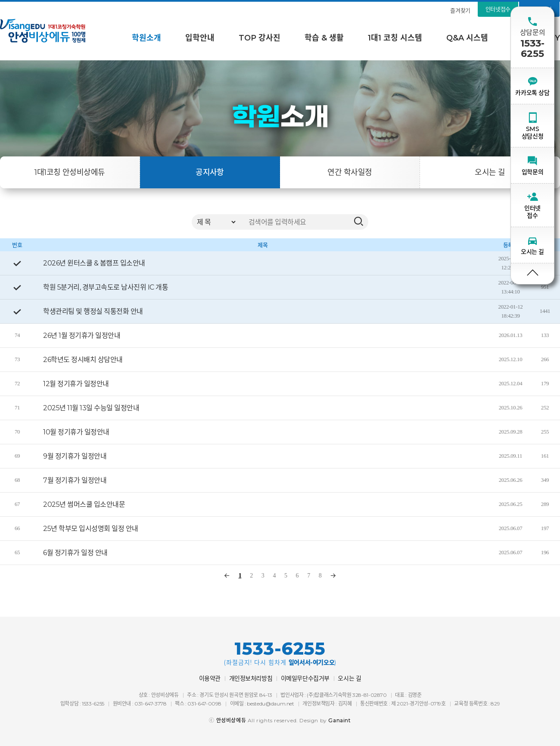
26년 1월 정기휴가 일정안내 (82, 336)
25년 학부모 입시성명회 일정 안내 (91, 529)
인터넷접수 (498, 9)
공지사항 (210, 172)
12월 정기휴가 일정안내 (76, 384)
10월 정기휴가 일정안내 (76, 432)
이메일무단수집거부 (305, 678)
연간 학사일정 (350, 172)
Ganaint (339, 720)
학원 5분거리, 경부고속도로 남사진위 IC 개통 (106, 287)
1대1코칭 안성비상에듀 (70, 172)
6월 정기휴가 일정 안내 (75, 553)
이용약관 (210, 678)
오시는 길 (490, 172)
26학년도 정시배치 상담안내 (83, 360)
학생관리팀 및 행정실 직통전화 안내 (93, 311)
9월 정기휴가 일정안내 (75, 456)
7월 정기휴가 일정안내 (75, 480)
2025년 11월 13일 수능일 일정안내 (91, 408)
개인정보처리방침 (251, 678)
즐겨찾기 (460, 10)
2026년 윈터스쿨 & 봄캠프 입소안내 (94, 263)
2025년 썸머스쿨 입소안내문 (84, 504)
